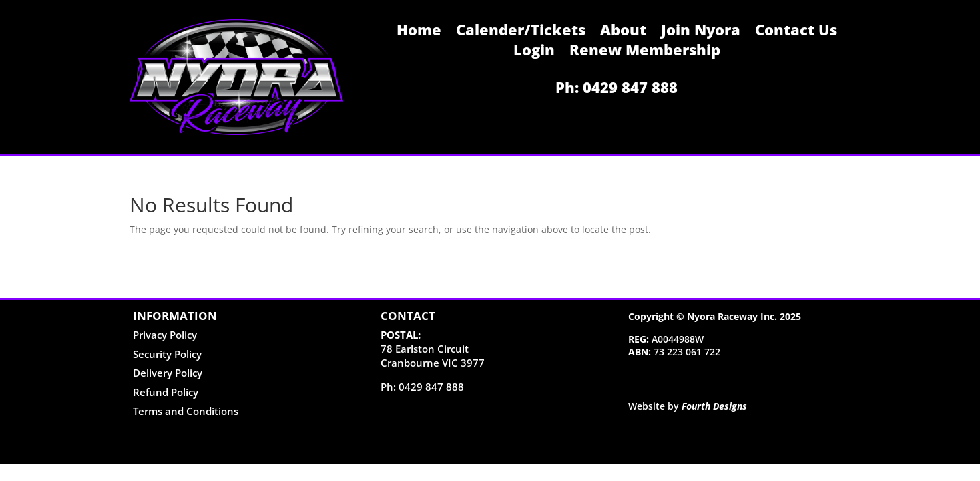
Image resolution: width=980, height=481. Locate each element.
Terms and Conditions (186, 411)
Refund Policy (166, 392)
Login (534, 52)
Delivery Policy (168, 373)
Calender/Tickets (521, 32)
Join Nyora (701, 32)
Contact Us (796, 32)
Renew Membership (645, 52)
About (623, 32)
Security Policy (167, 354)
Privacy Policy (165, 335)
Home (419, 32)
